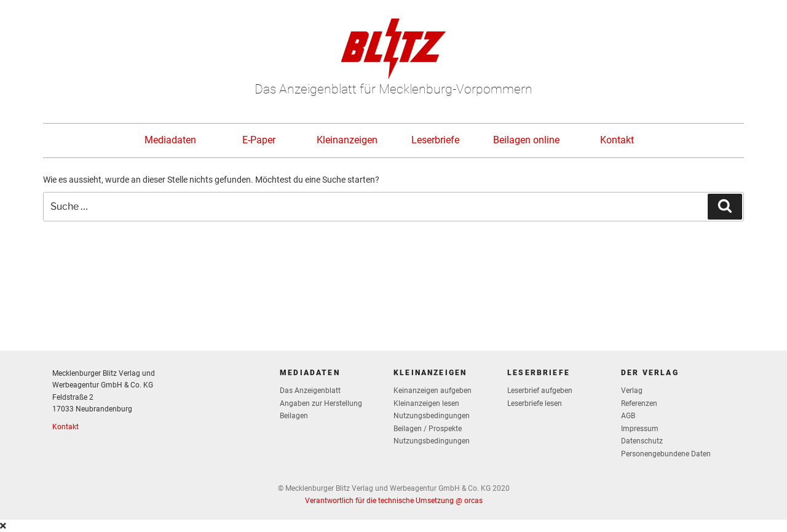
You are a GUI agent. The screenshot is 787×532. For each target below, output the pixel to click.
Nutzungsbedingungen (432, 416)
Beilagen (294, 416)
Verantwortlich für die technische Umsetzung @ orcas (394, 501)
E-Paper (259, 140)
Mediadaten (170, 140)
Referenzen (639, 403)
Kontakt (617, 140)
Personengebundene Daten (666, 454)
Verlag (632, 391)
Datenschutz (642, 441)
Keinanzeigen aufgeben (433, 391)
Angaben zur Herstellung (321, 403)
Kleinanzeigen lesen (426, 403)
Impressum (640, 429)
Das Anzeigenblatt (310, 391)
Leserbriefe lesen (535, 403)
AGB (628, 416)
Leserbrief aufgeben (540, 391)
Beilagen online (526, 140)
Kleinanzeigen (347, 140)
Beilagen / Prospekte (428, 429)
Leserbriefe (435, 140)
